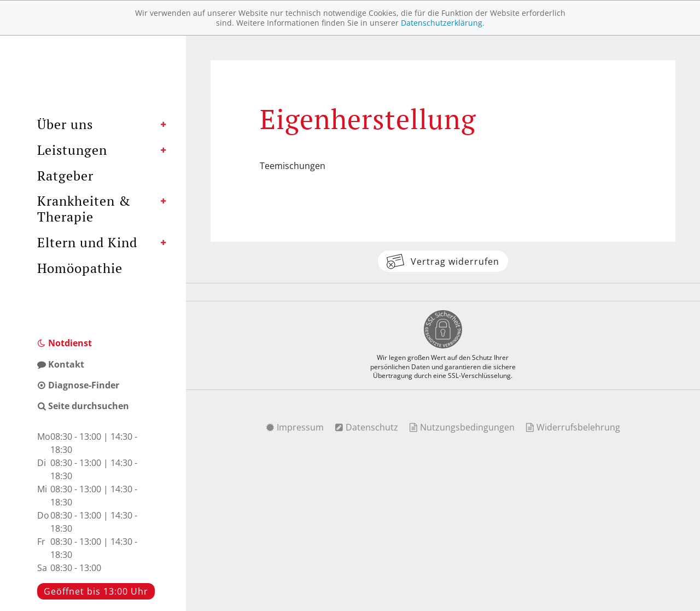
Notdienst (65, 343)
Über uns (65, 124)
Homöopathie (80, 268)
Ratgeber (65, 176)
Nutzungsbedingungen (462, 427)
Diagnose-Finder (78, 385)
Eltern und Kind (87, 242)
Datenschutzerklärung (442, 23)
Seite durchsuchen (83, 406)
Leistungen (72, 150)
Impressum (295, 427)
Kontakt (61, 364)
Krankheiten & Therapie (84, 209)
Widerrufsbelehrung (573, 427)
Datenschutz (366, 427)
